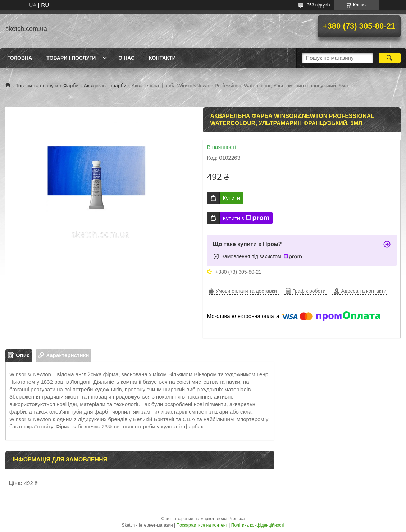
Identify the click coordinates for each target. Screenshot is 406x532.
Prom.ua (236, 519)
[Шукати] (390, 58)
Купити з (246, 218)
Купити (231, 198)
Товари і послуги (71, 58)
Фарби (71, 86)
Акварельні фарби (105, 86)
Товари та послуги (37, 86)
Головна (20, 58)
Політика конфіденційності (258, 525)
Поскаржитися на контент (202, 525)
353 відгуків (318, 5)
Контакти (162, 58)
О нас (126, 58)
